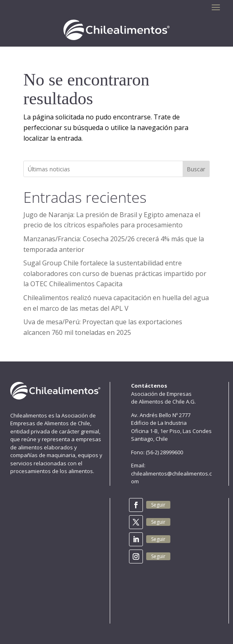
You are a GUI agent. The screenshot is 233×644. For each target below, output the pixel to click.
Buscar (196, 169)
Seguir (158, 505)
